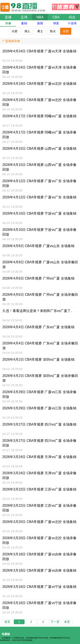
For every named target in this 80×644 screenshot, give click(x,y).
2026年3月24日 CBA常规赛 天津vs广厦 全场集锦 (39, 457)
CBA (56, 17)
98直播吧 (23, 5)
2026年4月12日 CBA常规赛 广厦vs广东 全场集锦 (39, 197)
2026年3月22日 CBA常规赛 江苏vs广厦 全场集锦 (39, 489)
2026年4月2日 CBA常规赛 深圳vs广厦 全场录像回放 (40, 378)
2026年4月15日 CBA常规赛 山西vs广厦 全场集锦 (39, 149)
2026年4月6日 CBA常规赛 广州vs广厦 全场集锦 (38, 278)
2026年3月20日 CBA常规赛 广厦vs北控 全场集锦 (39, 522)
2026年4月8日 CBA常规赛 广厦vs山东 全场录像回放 (40, 264)
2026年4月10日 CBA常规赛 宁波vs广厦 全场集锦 (39, 213)
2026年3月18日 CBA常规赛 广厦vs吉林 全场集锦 (39, 570)
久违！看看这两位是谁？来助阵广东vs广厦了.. (37, 311)
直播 (8, 17)
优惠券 (66, 6)
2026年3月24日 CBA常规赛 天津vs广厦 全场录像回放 (39, 475)
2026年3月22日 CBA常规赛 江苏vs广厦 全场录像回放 (39, 508)
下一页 (55, 622)
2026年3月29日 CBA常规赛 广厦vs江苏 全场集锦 (39, 408)
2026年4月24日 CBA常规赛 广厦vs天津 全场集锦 (39, 51)
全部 (66, 31)
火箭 (15, 31)
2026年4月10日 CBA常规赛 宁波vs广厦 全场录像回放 (39, 232)
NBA (40, 17)
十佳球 (72, 23)
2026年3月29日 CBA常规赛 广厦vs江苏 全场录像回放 (39, 394)
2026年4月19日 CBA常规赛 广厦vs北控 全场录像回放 (39, 102)
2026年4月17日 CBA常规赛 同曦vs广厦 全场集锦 (39, 116)
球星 (56, 23)
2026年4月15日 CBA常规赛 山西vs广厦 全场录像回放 (39, 167)
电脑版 (6, 634)
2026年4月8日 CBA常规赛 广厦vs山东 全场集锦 (38, 246)
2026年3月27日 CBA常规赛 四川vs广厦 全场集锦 (39, 424)
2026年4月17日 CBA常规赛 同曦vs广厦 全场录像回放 (39, 135)
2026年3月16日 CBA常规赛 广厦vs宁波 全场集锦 (39, 587)
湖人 (27, 31)
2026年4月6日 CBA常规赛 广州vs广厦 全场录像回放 (40, 297)
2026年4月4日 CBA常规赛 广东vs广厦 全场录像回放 (40, 346)
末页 (67, 622)
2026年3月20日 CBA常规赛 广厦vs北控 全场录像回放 (39, 540)
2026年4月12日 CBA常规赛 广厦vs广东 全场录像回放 (39, 183)
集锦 (24, 23)
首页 (7, 622)
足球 (24, 17)
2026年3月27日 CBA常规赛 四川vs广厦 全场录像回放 (39, 443)
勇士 (40, 31)
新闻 (40, 23)
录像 (8, 23)
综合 (72, 17)
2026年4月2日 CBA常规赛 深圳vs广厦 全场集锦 (38, 359)
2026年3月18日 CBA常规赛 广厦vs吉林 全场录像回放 (39, 557)
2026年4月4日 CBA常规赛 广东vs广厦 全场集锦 (38, 327)
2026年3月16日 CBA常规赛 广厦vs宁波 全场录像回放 (39, 605)
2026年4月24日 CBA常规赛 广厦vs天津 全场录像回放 (39, 70)
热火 (53, 31)
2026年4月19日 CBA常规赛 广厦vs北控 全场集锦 (39, 84)
